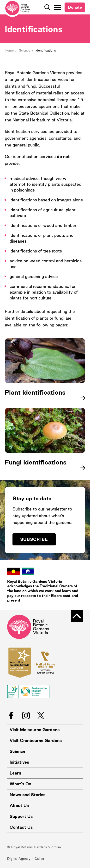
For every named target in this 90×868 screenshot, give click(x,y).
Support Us (21, 816)
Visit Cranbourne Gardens (36, 740)
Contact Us (21, 827)
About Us (19, 805)
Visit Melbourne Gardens (35, 730)
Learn (15, 773)
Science (25, 50)
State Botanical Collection (44, 113)
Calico (39, 859)
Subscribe (34, 539)
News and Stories (27, 795)
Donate (75, 7)
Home (9, 50)
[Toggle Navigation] (58, 7)
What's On (20, 784)
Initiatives (19, 762)
